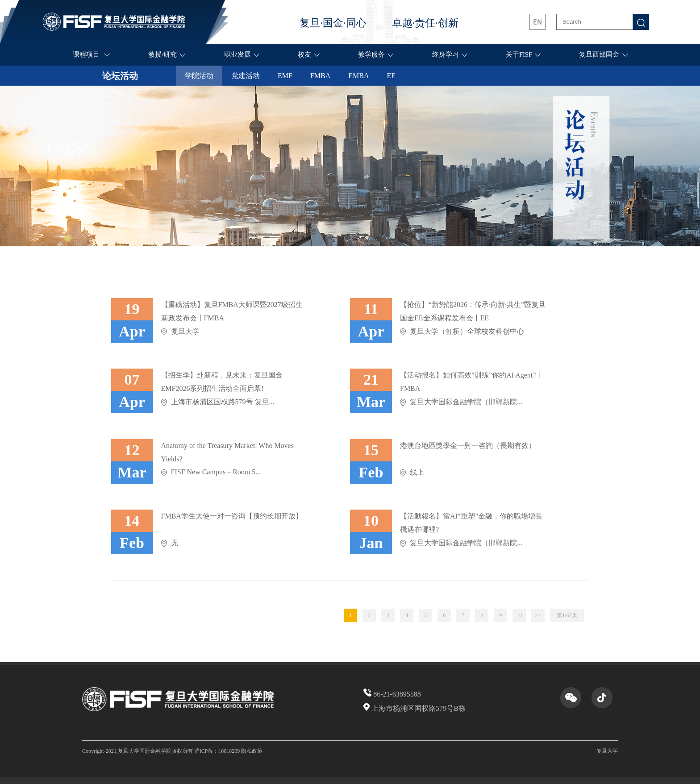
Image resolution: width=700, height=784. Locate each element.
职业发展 (237, 54)
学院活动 (199, 76)
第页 (567, 615)
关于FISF (519, 54)
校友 (304, 54)
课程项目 (87, 54)
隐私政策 (252, 751)
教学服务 (371, 54)
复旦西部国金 (599, 54)
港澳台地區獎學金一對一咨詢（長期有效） (468, 446)
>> (538, 615)
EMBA (358, 76)
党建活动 (246, 76)
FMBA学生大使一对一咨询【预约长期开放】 (232, 516)
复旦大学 (607, 751)
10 (519, 615)
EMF (285, 76)
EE (392, 76)
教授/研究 (162, 54)
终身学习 (446, 54)
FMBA (320, 76)
